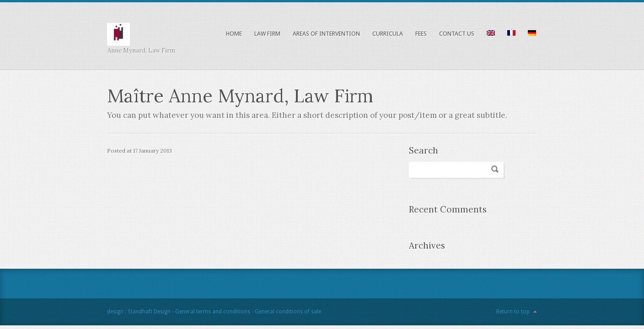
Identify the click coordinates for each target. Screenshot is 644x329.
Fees (421, 34)
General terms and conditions (213, 312)
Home (234, 34)
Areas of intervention (326, 34)
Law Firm (267, 34)
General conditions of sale (288, 312)
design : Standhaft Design (139, 312)
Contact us (457, 34)
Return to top (513, 312)
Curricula (388, 34)
